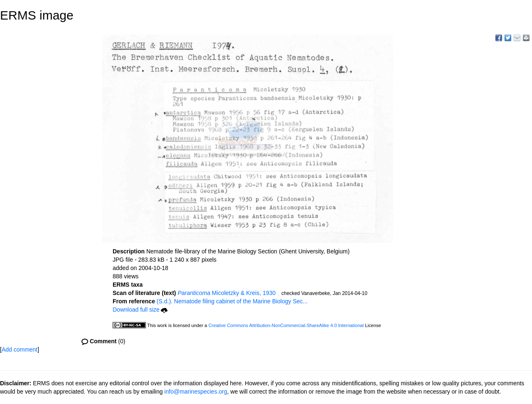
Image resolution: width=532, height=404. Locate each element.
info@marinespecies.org (196, 392)
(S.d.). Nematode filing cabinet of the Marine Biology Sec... (232, 301)
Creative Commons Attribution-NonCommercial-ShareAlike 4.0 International (286, 325)
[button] (278, 294)
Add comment (20, 349)
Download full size (140, 310)
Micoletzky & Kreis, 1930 (227, 293)
